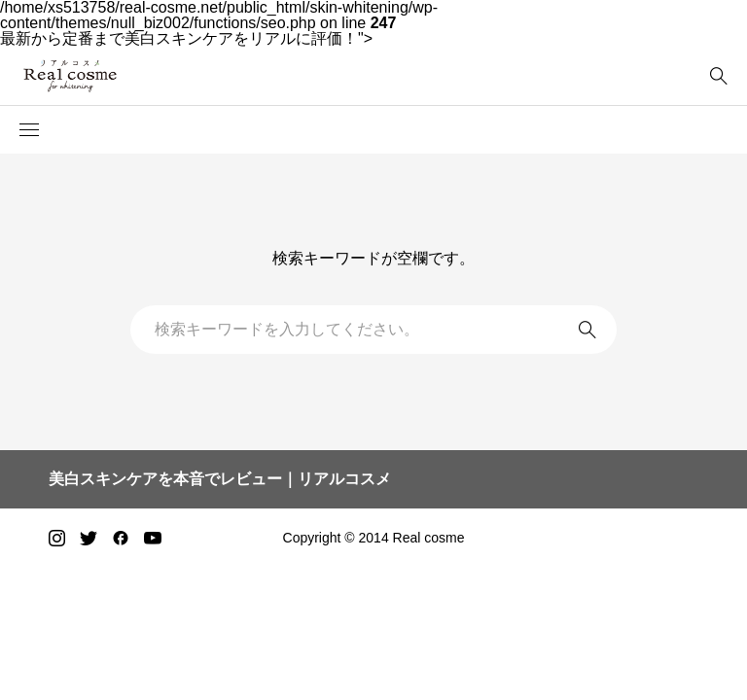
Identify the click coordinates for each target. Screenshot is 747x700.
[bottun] (718, 76)
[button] (29, 130)
